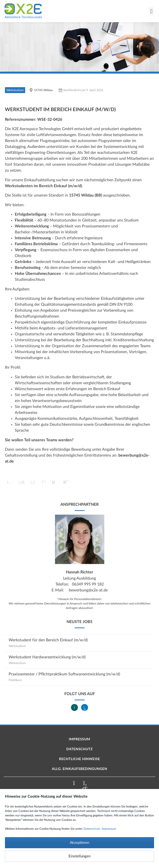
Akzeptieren (79, 843)
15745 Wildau (43, 90)
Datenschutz (92, 829)
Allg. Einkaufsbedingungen (79, 769)
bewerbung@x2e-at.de (88, 590)
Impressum (109, 829)
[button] (151, 11)
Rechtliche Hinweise (79, 759)
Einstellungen (79, 856)
